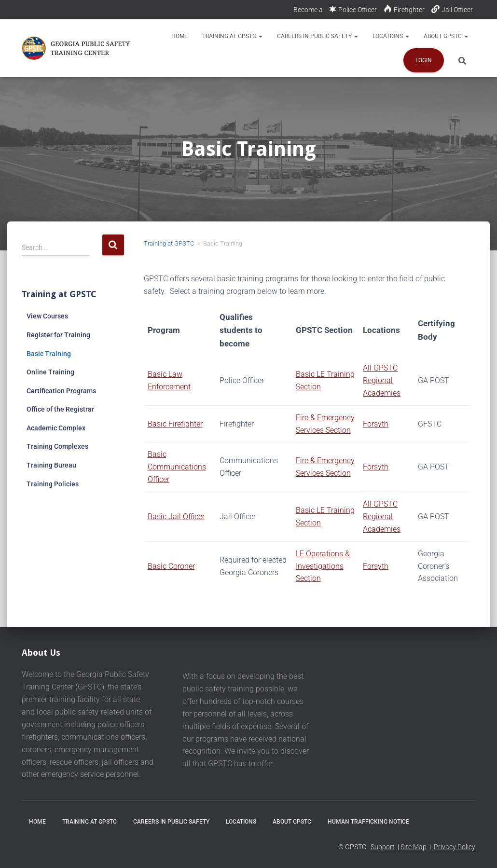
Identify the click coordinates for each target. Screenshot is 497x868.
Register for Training (58, 335)
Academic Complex (56, 428)
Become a (308, 10)
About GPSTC (446, 36)
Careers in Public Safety (318, 36)
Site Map (414, 847)
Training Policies (53, 484)
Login (424, 60)
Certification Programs (61, 391)
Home (179, 36)
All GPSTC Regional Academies (382, 380)
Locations (391, 36)
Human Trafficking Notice (368, 822)
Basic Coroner (171, 566)
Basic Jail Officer (176, 517)
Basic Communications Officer (177, 467)
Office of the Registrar (60, 409)
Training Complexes (57, 446)
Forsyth (376, 424)
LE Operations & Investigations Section (323, 566)
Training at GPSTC (232, 36)
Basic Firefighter (175, 424)
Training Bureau (51, 465)
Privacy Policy (455, 847)
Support (383, 847)
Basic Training (49, 354)
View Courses (47, 316)
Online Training (50, 372)
